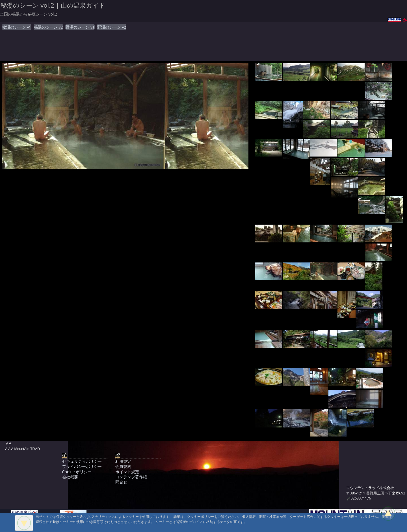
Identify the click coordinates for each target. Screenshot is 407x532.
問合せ (121, 482)
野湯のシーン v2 (112, 27)
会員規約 (123, 466)
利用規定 (123, 461)
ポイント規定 (127, 472)
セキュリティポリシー (82, 461)
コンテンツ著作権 (131, 477)
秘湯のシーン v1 (17, 27)
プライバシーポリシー (82, 466)
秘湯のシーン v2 (48, 27)
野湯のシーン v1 (80, 27)
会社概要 (70, 477)
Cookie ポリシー (77, 472)
